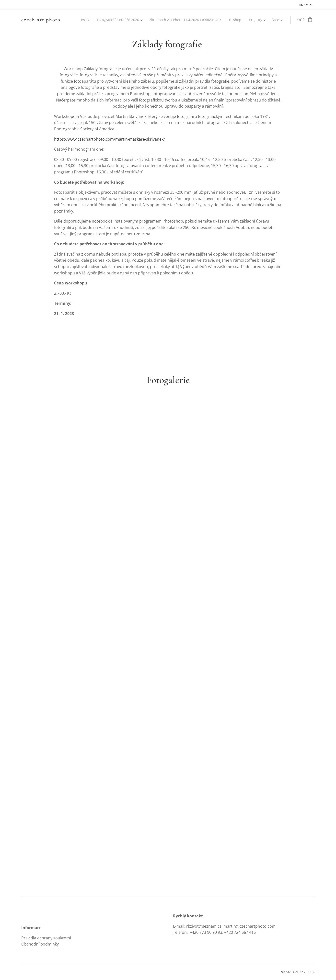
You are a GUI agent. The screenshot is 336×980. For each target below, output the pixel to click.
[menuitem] (80, 20)
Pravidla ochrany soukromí (46, 938)
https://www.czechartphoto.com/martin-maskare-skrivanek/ (109, 139)
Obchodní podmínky (40, 944)
